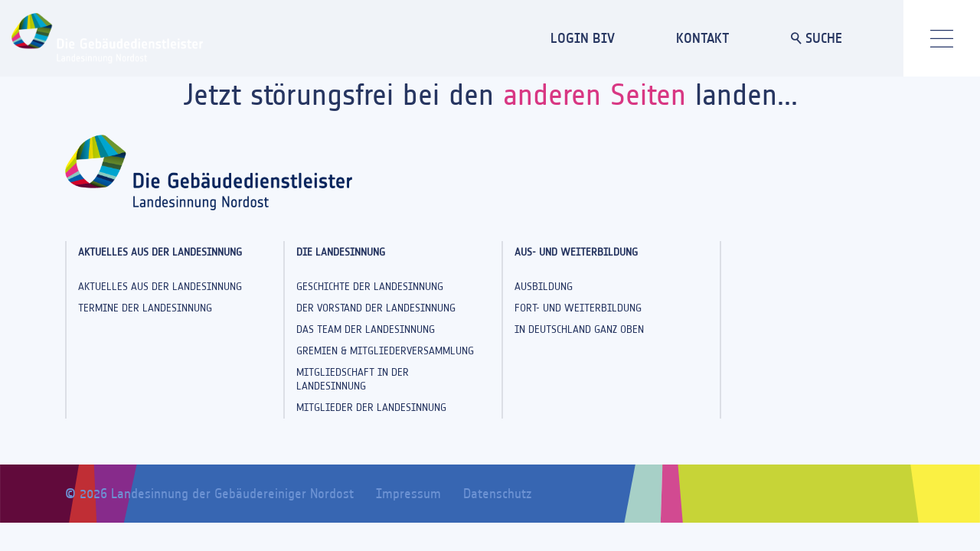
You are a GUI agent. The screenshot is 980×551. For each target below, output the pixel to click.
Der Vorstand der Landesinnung (376, 308)
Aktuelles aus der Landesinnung (160, 252)
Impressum (408, 494)
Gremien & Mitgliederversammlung (385, 351)
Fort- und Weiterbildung (578, 308)
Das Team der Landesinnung (366, 329)
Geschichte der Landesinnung (370, 287)
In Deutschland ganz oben (579, 329)
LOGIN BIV (583, 38)
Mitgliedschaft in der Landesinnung (353, 379)
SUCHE (817, 38)
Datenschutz (497, 494)
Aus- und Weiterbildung (576, 252)
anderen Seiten (595, 95)
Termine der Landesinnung (145, 308)
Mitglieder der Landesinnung (371, 408)
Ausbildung (544, 287)
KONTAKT (703, 38)
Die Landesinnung (341, 252)
